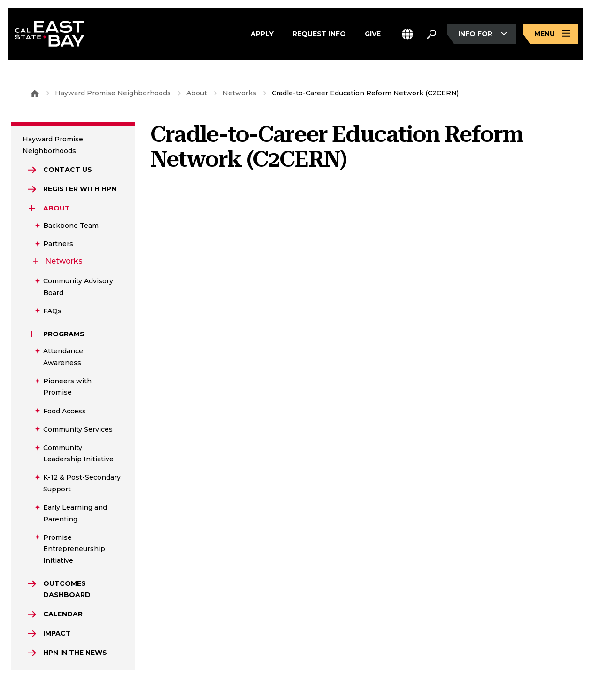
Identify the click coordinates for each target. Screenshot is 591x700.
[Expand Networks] (36, 261)
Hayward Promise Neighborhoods (113, 93)
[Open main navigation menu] (551, 34)
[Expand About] (32, 208)
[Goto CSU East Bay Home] (35, 93)
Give (373, 34)
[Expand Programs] (32, 334)
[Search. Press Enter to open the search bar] (431, 34)
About (197, 93)
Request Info (319, 34)
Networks (239, 93)
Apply (262, 34)
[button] (407, 34)
